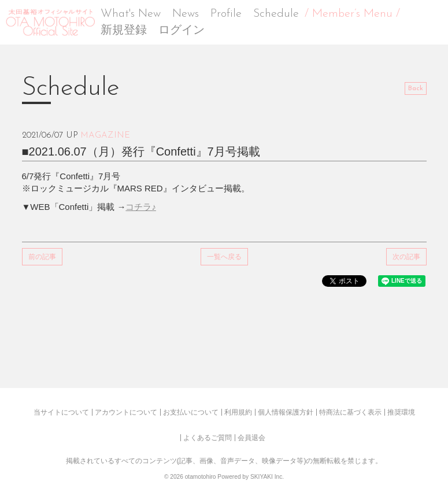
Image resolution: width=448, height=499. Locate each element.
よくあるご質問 (208, 438)
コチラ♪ (141, 207)
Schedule (276, 14)
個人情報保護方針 (286, 412)
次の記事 (406, 257)
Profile (226, 14)
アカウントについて (126, 412)
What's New (131, 14)
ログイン (182, 31)
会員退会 (251, 438)
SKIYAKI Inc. (267, 477)
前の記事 (42, 257)
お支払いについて (191, 412)
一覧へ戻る (224, 257)
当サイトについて (61, 412)
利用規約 (238, 412)
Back (416, 88)
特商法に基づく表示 (350, 412)
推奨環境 (401, 412)
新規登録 (124, 31)
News (186, 14)
